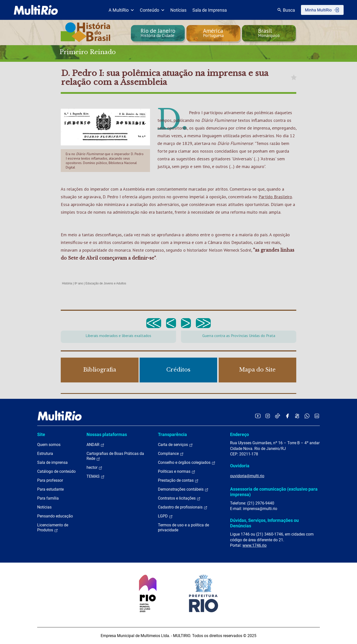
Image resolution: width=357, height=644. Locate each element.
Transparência (172, 434)
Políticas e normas (177, 472)
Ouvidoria (240, 466)
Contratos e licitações (179, 498)
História (67, 283)
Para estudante (50, 489)
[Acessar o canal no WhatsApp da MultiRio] (307, 416)
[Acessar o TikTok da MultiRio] (278, 416)
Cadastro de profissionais (183, 507)
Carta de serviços (175, 445)
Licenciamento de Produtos (53, 528)
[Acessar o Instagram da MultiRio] (268, 416)
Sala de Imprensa (210, 10)
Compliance (171, 454)
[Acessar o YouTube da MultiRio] (258, 416)
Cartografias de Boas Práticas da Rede (115, 456)
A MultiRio (121, 10)
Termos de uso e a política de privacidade (183, 527)
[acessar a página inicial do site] (36, 10)
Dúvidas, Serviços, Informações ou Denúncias (264, 523)
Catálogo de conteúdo (56, 471)
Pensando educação (55, 516)
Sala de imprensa (52, 462)
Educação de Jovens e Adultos (106, 283)
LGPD (165, 516)
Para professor (50, 480)
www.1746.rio (254, 545)
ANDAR (95, 445)
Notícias (178, 10)
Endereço (239, 434)
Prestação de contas (178, 480)
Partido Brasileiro (275, 197)
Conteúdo (152, 10)
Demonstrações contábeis (183, 489)
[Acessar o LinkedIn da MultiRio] (317, 416)
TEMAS (96, 476)
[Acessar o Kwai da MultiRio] (297, 416)
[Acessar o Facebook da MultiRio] (287, 416)
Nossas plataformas (107, 434)
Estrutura (45, 454)
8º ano (79, 283)
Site (41, 434)
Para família (48, 498)
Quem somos (49, 445)
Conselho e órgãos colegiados (187, 463)
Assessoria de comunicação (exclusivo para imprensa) (274, 492)
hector (94, 468)
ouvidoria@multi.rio (247, 476)
